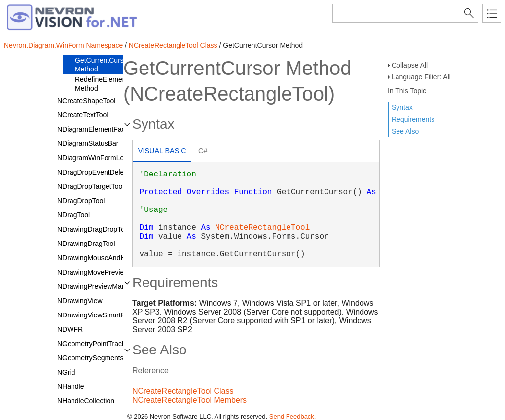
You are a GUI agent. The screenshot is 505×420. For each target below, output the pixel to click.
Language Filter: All (421, 77)
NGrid (66, 372)
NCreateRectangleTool (262, 228)
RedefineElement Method (101, 84)
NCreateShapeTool (86, 101)
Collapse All (410, 65)
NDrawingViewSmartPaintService (108, 315)
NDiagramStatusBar (88, 143)
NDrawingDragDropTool (94, 229)
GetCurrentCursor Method (102, 65)
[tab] (162, 152)
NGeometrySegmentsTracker (102, 358)
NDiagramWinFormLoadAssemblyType (117, 158)
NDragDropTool (81, 201)
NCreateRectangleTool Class (173, 45)
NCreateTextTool (83, 115)
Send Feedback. (293, 416)
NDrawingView (80, 301)
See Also (405, 131)
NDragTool (73, 215)
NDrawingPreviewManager (98, 286)
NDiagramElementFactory (97, 129)
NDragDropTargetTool (90, 186)
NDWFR (70, 329)
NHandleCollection (86, 401)
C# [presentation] (203, 151)
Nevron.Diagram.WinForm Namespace (63, 45)
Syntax (402, 107)
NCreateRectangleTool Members (189, 400)
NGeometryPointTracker (94, 344)
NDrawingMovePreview (93, 272)
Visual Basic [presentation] (162, 151)
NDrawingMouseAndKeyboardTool (110, 258)
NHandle (71, 386)
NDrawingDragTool (86, 244)
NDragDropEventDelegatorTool (105, 172)
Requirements (413, 119)
